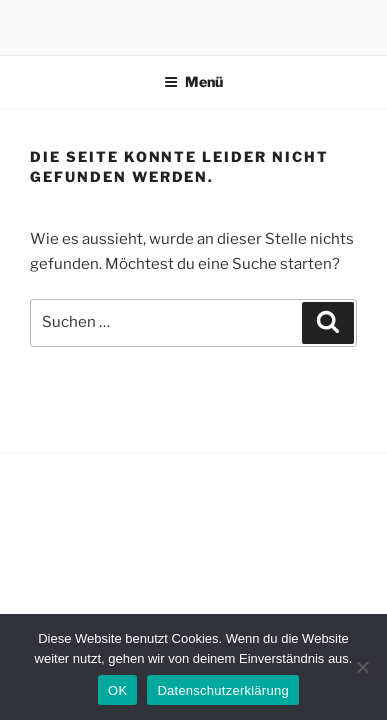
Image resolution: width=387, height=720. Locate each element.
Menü (193, 81)
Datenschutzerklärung (222, 690)
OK (117, 690)
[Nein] (362, 667)
